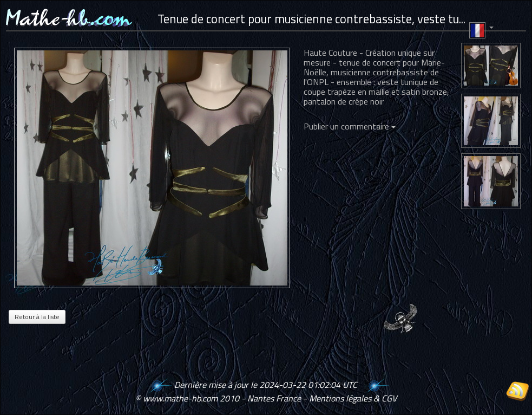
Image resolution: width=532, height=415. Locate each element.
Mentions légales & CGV (353, 398)
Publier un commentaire (350, 126)
